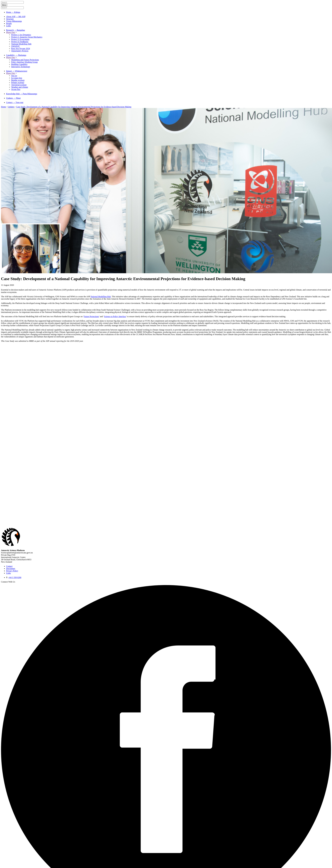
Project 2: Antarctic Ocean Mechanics (27, 37)
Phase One (12, 32)
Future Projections (91, 316)
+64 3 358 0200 (15, 577)
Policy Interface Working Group (24, 62)
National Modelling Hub (21, 44)
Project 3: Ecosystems (20, 39)
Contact (9, 566)
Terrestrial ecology (19, 85)
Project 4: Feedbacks (20, 42)
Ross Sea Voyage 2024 (21, 48)
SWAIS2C (16, 46)
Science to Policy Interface (115, 316)
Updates (11, 107)
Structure (10, 19)
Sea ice (14, 76)
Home (4, 107)
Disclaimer (11, 569)
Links (8, 26)
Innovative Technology (21, 67)
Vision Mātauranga (14, 21)
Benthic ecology (18, 80)
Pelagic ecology (18, 82)
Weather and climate (20, 87)
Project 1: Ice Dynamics (21, 35)
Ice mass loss (17, 78)
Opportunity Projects (20, 51)
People (9, 23)
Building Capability (19, 64)
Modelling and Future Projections (25, 60)
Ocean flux (16, 89)
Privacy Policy (12, 571)
